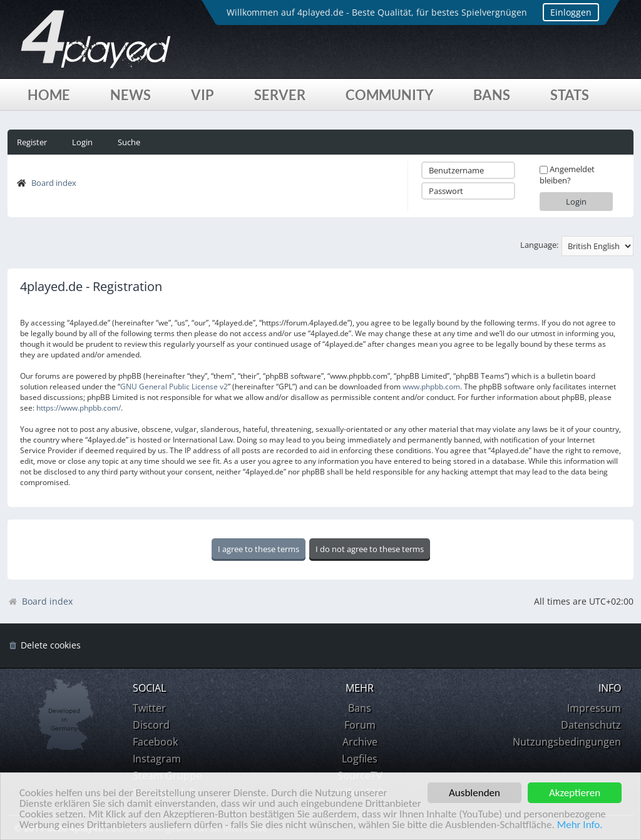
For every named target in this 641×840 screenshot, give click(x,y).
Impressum (594, 708)
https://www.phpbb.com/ (79, 408)
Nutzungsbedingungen (567, 742)
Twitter (149, 708)
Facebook (155, 742)
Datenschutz (591, 725)
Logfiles (360, 759)
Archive (360, 742)
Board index (54, 183)
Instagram (157, 759)
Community (389, 95)
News (131, 95)
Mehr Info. (580, 825)
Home (49, 95)
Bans (492, 95)
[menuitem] (44, 646)
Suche (129, 142)
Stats (570, 95)
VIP (203, 95)
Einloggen (571, 12)
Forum (360, 725)
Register (32, 142)
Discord (151, 725)
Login (82, 142)
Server (280, 95)
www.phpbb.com (431, 387)
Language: (539, 245)
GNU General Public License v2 (174, 387)
